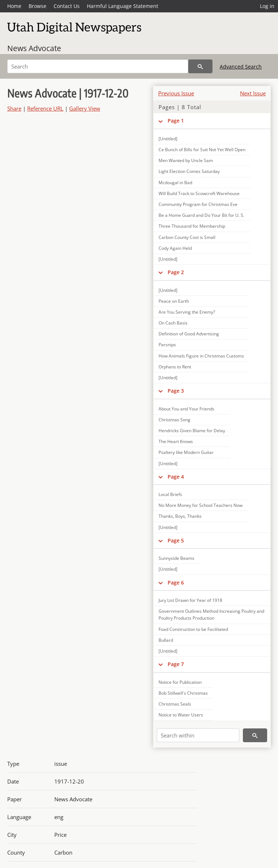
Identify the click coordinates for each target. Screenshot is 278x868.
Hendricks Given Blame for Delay (192, 431)
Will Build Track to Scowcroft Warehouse (199, 193)
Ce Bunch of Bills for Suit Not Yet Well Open (202, 150)
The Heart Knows (176, 441)
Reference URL (45, 108)
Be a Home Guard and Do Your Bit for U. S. (201, 215)
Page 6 (176, 582)
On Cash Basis (173, 323)
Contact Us (67, 6)
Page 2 (176, 272)
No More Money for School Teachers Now (201, 505)
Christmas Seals (175, 704)
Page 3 (176, 391)
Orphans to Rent (175, 367)
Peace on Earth (174, 301)
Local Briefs (170, 494)
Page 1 (176, 121)
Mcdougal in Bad (175, 183)
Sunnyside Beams (176, 558)
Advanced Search (241, 67)
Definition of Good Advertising (189, 334)
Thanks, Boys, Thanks (180, 516)
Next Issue (253, 93)
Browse (37, 6)
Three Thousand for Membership (192, 226)
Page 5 (176, 540)
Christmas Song (174, 420)
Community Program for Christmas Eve (198, 204)
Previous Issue (176, 93)
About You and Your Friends (186, 409)
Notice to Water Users (181, 715)
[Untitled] (168, 139)
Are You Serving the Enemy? (187, 312)
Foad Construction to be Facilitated (193, 629)
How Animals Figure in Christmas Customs (201, 356)
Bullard (166, 640)
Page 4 (176, 477)
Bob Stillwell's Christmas (183, 693)
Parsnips (167, 345)
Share (14, 108)
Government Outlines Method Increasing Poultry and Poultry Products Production (211, 615)
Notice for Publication (180, 682)
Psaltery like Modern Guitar (186, 452)
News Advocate (34, 48)
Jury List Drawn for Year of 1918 (190, 600)
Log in (267, 6)
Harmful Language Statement (123, 6)
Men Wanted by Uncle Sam (186, 160)
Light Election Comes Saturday (189, 171)
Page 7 (176, 664)
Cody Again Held (175, 248)
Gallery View (85, 108)
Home (14, 6)
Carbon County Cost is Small (187, 237)
